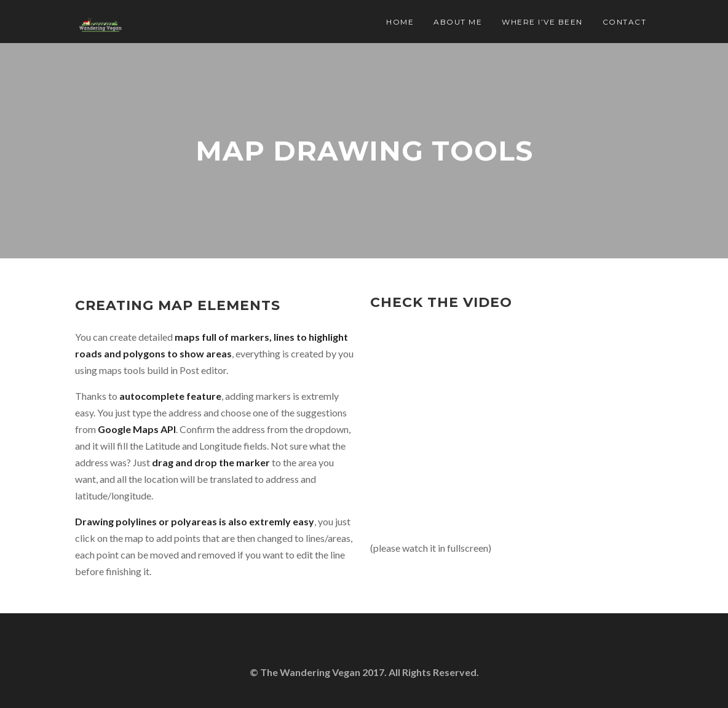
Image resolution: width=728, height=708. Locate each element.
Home (400, 22)
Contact (625, 22)
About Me (458, 22)
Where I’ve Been (542, 22)
